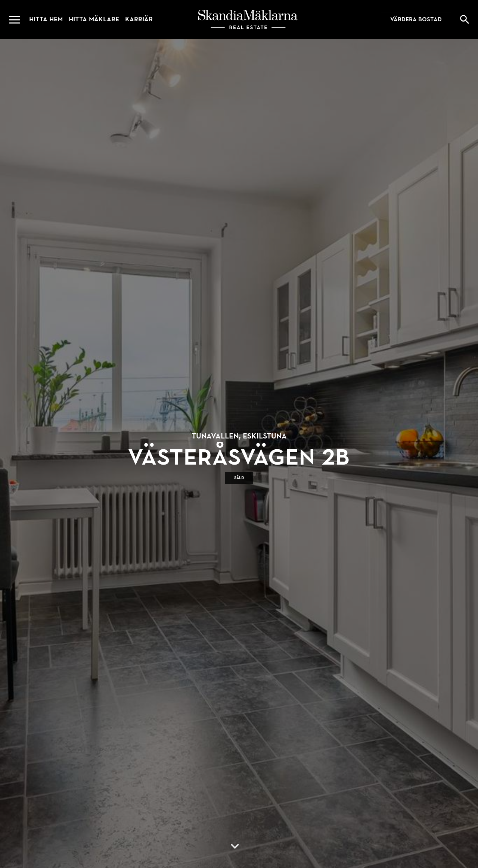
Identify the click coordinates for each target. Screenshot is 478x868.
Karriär (139, 19)
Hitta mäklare (94, 19)
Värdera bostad (416, 19)
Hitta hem (46, 19)
